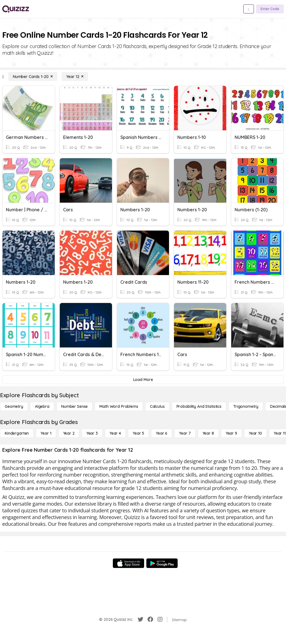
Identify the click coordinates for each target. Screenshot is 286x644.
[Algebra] (42, 406)
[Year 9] (231, 433)
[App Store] (128, 563)
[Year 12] (75, 77)
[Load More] (143, 380)
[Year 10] (255, 433)
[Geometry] (14, 406)
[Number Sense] (74, 406)
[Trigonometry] (246, 406)
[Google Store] (162, 563)
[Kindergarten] (17, 433)
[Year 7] (185, 433)
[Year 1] (46, 433)
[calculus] (157, 406)
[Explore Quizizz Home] (16, 9)
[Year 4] (115, 433)
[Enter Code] (270, 9)
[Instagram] (160, 619)
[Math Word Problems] (119, 406)
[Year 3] (92, 433)
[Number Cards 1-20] (33, 77)
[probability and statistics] (199, 406)
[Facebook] (150, 619)
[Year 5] (138, 433)
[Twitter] (140, 619)
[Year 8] (208, 433)
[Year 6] (162, 433)
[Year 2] (69, 433)
